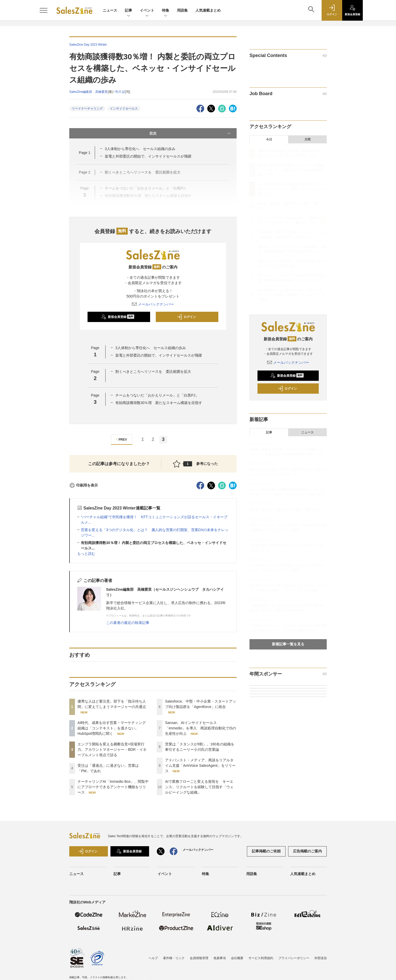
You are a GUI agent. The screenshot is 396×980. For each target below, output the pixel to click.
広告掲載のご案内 (307, 851)
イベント (147, 11)
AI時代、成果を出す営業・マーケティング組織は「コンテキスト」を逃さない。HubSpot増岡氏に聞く (112, 728)
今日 (269, 139)
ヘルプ (153, 958)
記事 (128, 11)
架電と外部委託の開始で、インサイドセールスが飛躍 (148, 156)
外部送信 (321, 958)
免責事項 (220, 958)
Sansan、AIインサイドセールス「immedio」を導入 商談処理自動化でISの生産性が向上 (201, 728)
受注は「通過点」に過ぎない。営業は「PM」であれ (286, 510)
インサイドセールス (124, 109)
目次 (190, 133)
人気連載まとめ (208, 10)
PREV (121, 439)
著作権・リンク (174, 958)
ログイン (186, 317)
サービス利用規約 (261, 958)
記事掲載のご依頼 (266, 851)
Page (84, 153)
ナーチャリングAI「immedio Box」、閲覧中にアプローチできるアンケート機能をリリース (113, 787)
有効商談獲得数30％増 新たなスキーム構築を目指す (159, 403)
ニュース (110, 10)
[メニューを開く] (44, 10)
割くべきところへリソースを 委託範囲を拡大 (153, 372)
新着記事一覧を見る (288, 644)
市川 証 (120, 92)
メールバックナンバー (153, 304)
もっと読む (86, 554)
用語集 (182, 10)
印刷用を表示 (84, 485)
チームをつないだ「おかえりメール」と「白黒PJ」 (157, 395)
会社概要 (237, 958)
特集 (166, 11)
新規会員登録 (118, 317)
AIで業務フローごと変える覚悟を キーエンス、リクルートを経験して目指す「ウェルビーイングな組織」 (199, 787)
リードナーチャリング (87, 109)
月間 (307, 139)
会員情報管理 (199, 958)
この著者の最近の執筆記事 (128, 623)
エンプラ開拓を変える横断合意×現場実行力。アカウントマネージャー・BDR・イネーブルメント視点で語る (112, 750)
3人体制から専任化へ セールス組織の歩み (140, 149)
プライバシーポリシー (294, 958)
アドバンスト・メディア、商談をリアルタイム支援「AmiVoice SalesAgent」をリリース (200, 765)
